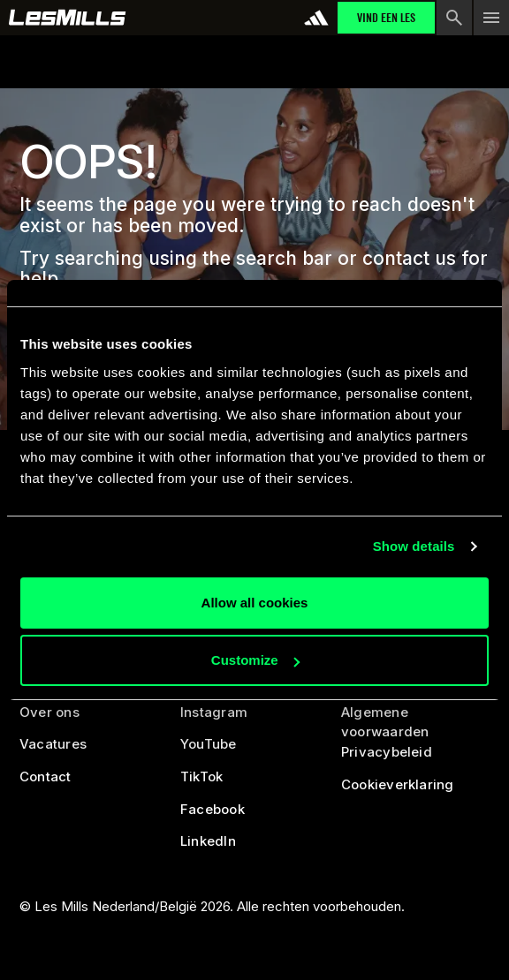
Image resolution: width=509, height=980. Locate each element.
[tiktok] (201, 783)
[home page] (68, 18)
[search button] (454, 18)
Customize (255, 660)
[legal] (415, 722)
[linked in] (208, 848)
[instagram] (214, 718)
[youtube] (209, 751)
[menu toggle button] (491, 18)
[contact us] (46, 783)
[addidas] (316, 18)
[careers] (53, 751)
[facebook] (213, 815)
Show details (414, 546)
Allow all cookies (255, 603)
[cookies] (398, 791)
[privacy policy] (387, 759)
